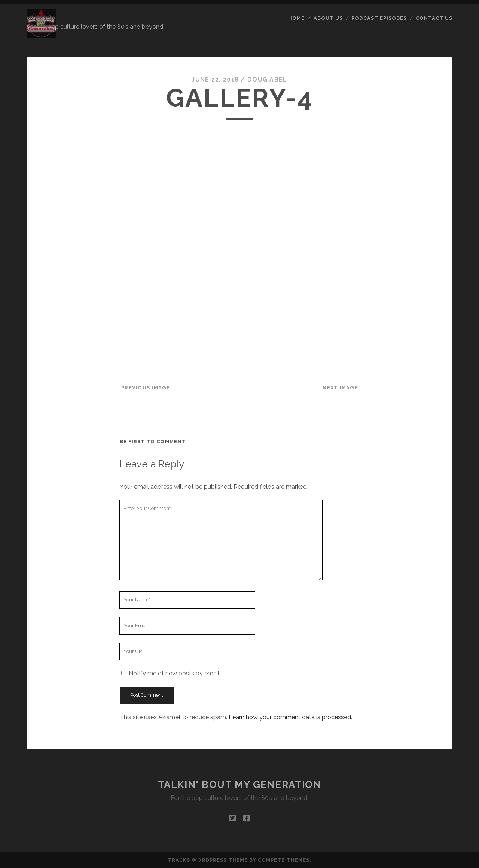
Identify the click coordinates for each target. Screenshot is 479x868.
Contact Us (434, 18)
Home (296, 18)
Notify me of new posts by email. (175, 673)
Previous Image (146, 388)
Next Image (340, 388)
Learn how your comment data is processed (290, 717)
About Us (328, 18)
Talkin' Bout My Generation (240, 785)
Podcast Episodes (379, 18)
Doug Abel (267, 79)
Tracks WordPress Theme (208, 860)
